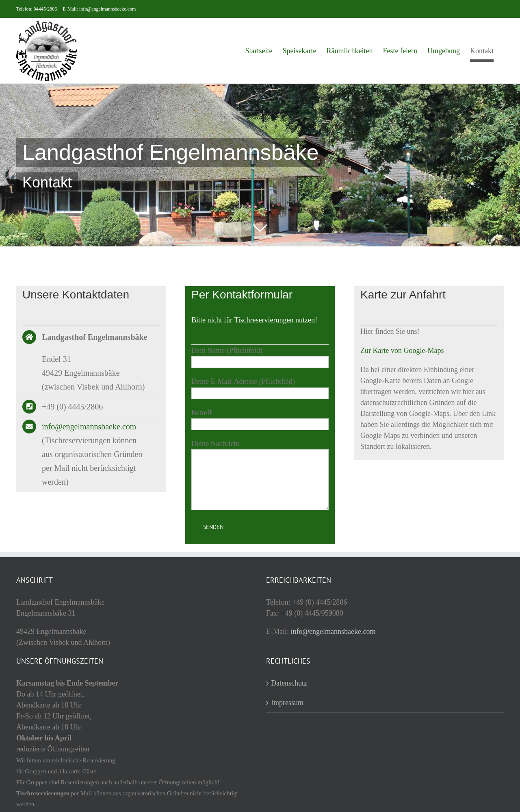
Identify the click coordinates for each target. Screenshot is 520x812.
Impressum (287, 703)
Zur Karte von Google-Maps (402, 350)
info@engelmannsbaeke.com (89, 427)
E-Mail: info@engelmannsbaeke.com (100, 9)
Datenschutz (289, 683)
